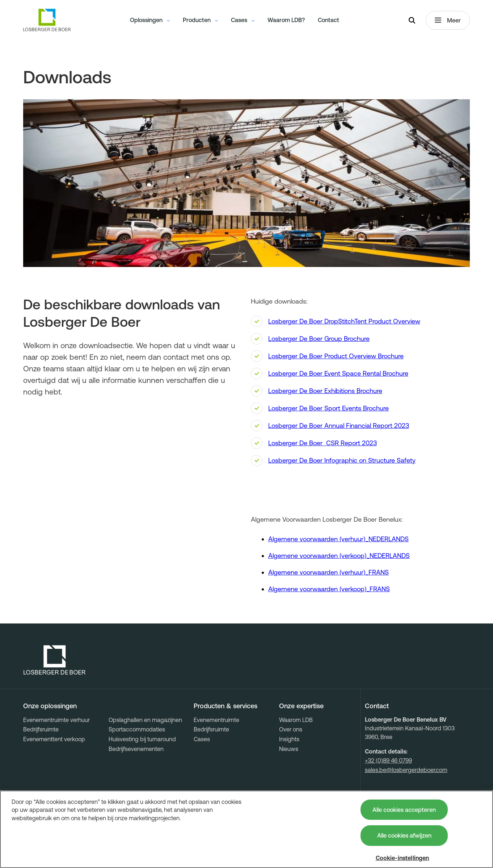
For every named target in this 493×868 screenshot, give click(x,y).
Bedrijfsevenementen (136, 749)
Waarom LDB (296, 720)
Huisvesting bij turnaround (142, 739)
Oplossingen (150, 20)
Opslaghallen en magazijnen (145, 720)
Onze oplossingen (50, 706)
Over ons (291, 729)
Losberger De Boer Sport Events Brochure (328, 408)
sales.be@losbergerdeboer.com (406, 770)
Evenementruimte (216, 720)
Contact (328, 20)
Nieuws (289, 749)
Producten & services (226, 706)
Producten (200, 20)
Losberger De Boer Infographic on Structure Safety (342, 460)
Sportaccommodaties (137, 729)
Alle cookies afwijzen (404, 835)
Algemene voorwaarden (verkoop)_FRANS (329, 589)
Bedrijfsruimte (41, 729)
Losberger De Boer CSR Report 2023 (323, 443)
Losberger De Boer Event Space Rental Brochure (338, 373)
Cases (243, 20)
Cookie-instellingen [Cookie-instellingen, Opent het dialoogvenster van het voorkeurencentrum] (403, 858)
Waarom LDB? (286, 20)
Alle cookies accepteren (404, 810)
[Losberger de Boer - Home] (55, 660)
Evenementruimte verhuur (56, 720)
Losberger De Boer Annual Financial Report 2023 (339, 425)
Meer (448, 20)
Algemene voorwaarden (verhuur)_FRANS (328, 572)
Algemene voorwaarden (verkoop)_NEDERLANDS (339, 556)
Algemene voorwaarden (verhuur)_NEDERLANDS (338, 539)
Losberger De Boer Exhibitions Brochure (325, 391)
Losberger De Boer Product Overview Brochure (336, 356)
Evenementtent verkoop (54, 739)
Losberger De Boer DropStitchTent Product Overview (344, 321)
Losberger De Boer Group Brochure (319, 339)
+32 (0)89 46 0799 (388, 760)
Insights (289, 739)
